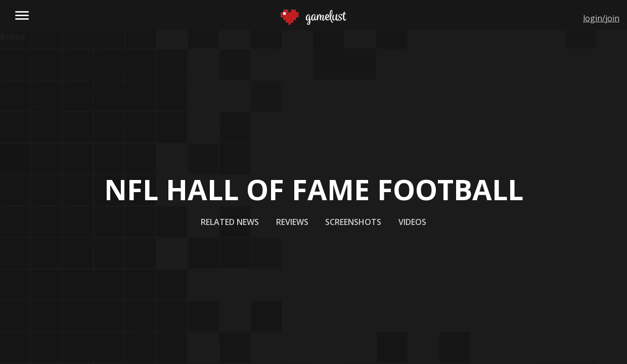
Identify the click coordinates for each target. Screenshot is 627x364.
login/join (601, 18)
